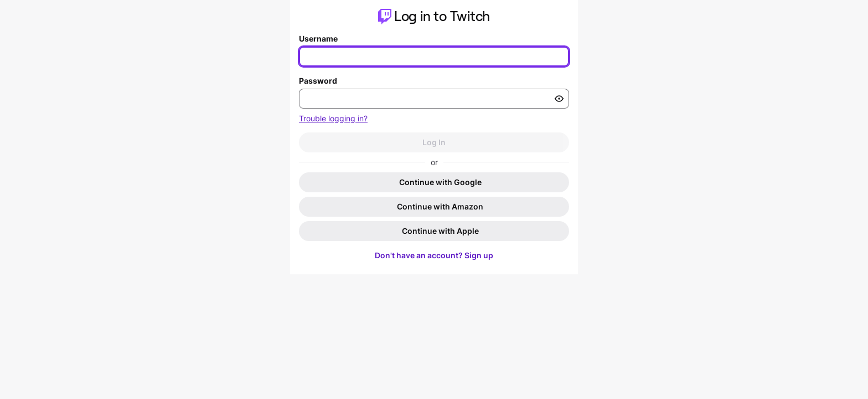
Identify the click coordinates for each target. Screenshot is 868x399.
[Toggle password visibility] (559, 99)
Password (318, 81)
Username (318, 39)
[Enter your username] (434, 57)
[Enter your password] (434, 99)
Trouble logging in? (333, 118)
